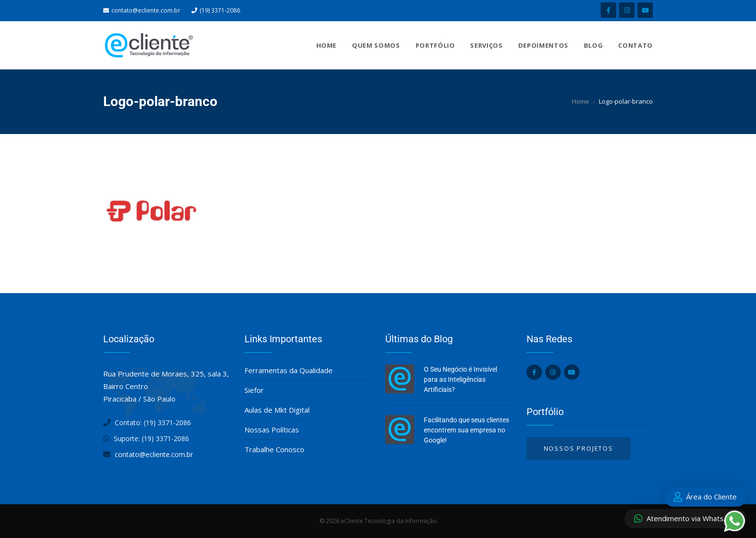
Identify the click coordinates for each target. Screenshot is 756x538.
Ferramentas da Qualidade (289, 370)
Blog (594, 45)
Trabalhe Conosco (274, 449)
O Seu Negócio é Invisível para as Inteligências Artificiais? (460, 379)
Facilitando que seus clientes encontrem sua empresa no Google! (466, 430)
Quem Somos (376, 45)
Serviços (486, 45)
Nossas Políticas (272, 430)
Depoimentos (543, 45)
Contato (635, 45)
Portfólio (435, 45)
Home (327, 45)
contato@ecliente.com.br (146, 10)
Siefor (254, 390)
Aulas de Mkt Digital (277, 410)
